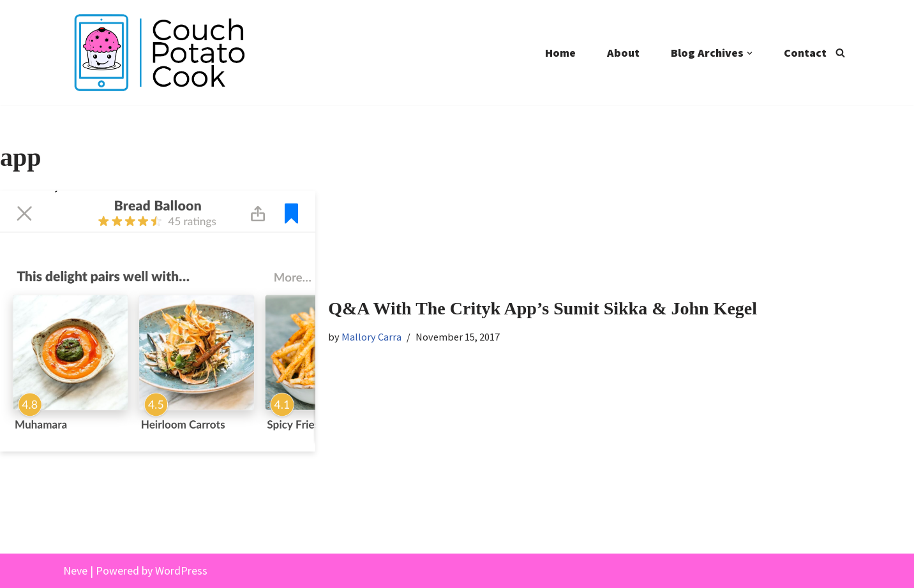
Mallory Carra (371, 337)
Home (560, 53)
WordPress (181, 570)
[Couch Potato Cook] (159, 53)
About (623, 53)
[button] (750, 53)
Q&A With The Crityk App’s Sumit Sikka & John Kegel (543, 308)
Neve (75, 570)
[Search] (840, 53)
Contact (805, 53)
